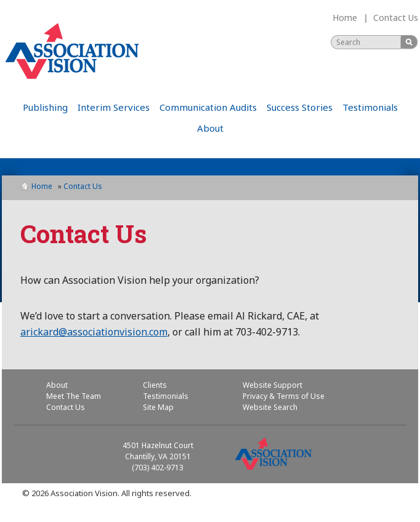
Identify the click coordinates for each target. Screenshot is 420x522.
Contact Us (396, 18)
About (210, 128)
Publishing (45, 107)
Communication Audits (208, 107)
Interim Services (114, 107)
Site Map (158, 407)
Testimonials (370, 107)
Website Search (270, 407)
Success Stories (300, 107)
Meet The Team (74, 396)
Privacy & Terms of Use (284, 396)
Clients (155, 385)
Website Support (273, 385)
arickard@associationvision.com (94, 332)
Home (345, 18)
